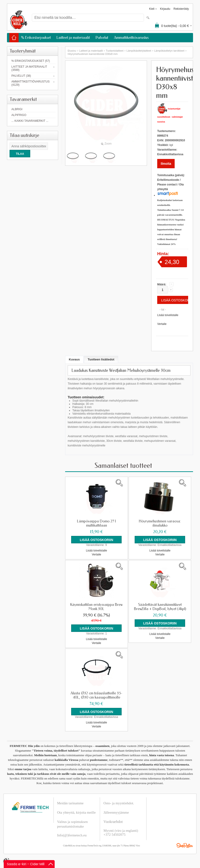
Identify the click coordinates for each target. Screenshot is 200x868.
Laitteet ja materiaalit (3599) (29, 68)
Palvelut (102, 38)
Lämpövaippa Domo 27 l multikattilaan (96, 523)
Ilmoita (166, 164)
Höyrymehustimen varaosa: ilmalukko (160, 523)
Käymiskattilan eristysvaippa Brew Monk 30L (96, 607)
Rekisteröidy (181, 9)
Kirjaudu (165, 9)
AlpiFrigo (19, 115)
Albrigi (17, 109)
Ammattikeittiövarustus (131, 38)
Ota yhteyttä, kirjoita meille (77, 812)
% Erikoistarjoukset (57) (31, 61)
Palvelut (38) (21, 76)
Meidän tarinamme (70, 803)
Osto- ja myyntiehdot (118, 803)
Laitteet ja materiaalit (73, 38)
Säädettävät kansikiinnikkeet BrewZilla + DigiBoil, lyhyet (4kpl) (160, 607)
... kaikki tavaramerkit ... (30, 121)
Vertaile (162, 324)
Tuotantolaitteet (115, 51)
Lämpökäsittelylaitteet (139, 51)
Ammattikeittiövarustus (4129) (30, 83)
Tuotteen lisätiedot (101, 359)
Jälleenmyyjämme (116, 812)
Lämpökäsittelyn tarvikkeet (169, 51)
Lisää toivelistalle (168, 315)
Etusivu (72, 51)
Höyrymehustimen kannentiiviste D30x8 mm (93, 54)
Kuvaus (74, 359)
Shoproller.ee (185, 845)
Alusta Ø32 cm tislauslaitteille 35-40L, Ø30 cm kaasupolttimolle (96, 695)
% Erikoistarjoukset (36, 38)
